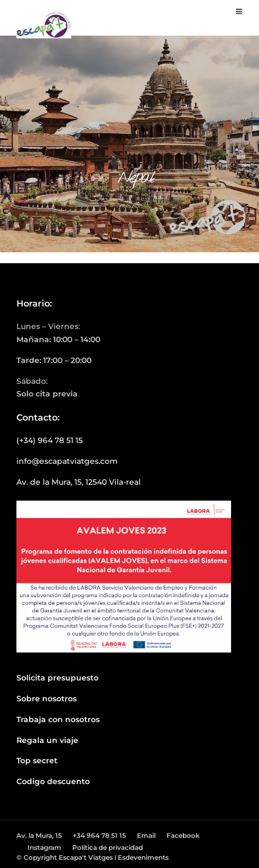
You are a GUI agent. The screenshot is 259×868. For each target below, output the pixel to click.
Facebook (183, 835)
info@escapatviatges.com (67, 461)
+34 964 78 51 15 (99, 835)
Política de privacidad (108, 847)
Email (146, 835)
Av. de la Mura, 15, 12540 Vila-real (79, 482)
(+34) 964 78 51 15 (50, 440)
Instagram (44, 847)
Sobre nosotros (47, 699)
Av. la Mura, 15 (39, 835)
